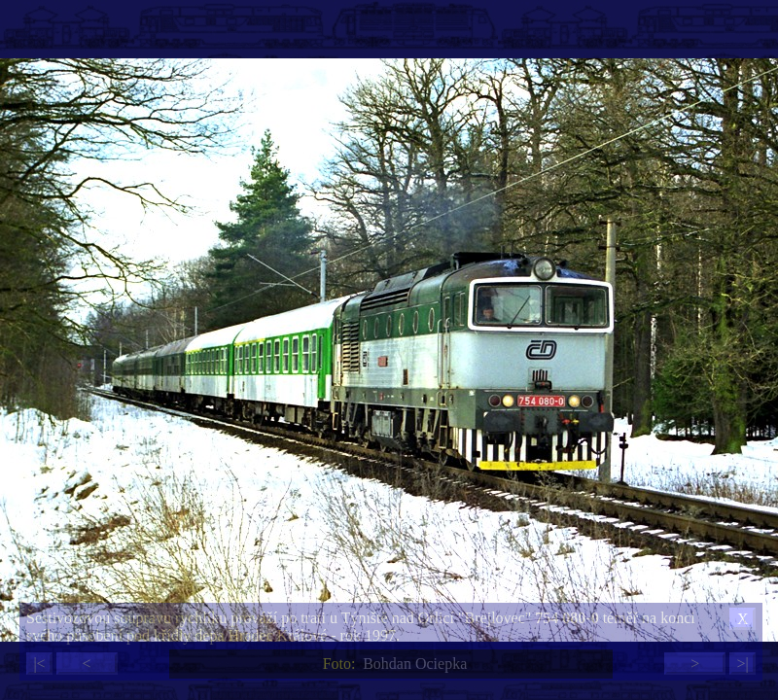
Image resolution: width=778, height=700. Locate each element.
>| (742, 664)
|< (39, 664)
